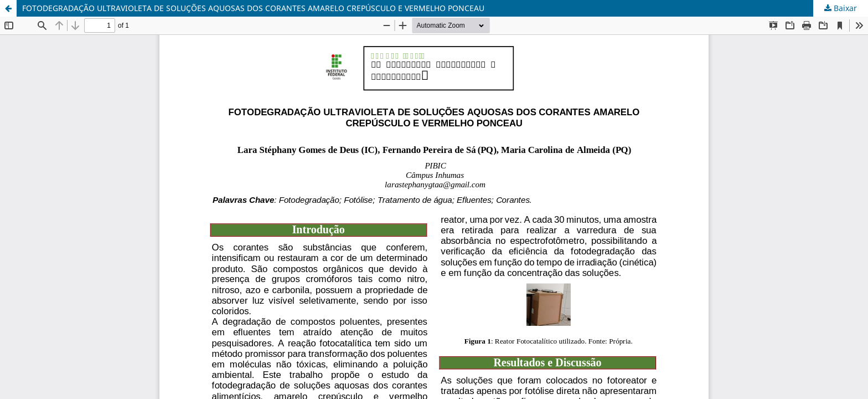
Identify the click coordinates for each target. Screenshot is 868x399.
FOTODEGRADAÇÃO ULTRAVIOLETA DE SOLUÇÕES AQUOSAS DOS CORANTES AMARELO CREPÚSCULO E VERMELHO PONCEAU (253, 8)
